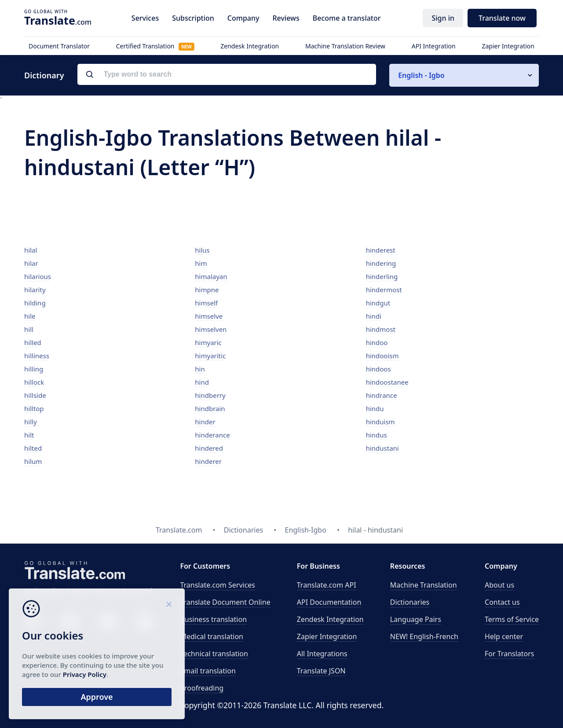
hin (200, 369)
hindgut (378, 303)
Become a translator (347, 18)
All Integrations (322, 654)
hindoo (377, 342)
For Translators (510, 654)
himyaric (208, 342)
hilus (202, 250)
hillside (35, 395)
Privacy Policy (85, 674)
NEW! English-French (424, 636)
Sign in (443, 18)
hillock (34, 382)
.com (58, 20)
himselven (211, 329)
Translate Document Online (225, 602)
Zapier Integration (508, 46)
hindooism (382, 356)
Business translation (213, 619)
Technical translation (214, 654)
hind (202, 382)
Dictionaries (410, 602)
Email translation (208, 671)
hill (29, 329)
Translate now (502, 18)
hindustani (382, 448)
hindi (374, 316)
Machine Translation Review (345, 46)
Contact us (502, 602)
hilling (34, 369)
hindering (381, 263)
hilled (33, 342)
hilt (29, 435)
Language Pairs (416, 619)
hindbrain (210, 408)
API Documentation (329, 602)
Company (243, 18)
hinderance (212, 435)
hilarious (38, 276)
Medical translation (212, 636)
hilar (31, 263)
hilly (31, 422)
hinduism (380, 422)
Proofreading (202, 688)
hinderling (382, 276)
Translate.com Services (218, 585)
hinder (205, 422)
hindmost (381, 329)
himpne (207, 290)
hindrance (382, 395)
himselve (209, 316)
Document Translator (59, 46)
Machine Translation (424, 585)
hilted (33, 448)
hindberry (210, 395)
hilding (35, 303)
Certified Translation (155, 46)
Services (145, 18)
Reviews (286, 18)
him (201, 263)
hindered (209, 448)
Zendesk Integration (250, 46)
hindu (375, 408)
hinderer (208, 461)
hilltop (34, 408)
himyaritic (210, 356)
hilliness (37, 356)
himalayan (211, 276)
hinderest (381, 250)
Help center (504, 636)
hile (30, 316)
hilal (31, 250)
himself (206, 303)
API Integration (434, 46)
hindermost (384, 290)
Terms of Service (512, 619)
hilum (33, 461)
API (327, 585)
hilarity (35, 290)
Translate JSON (321, 671)
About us (499, 585)
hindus (377, 435)
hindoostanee (387, 382)
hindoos (378, 369)
